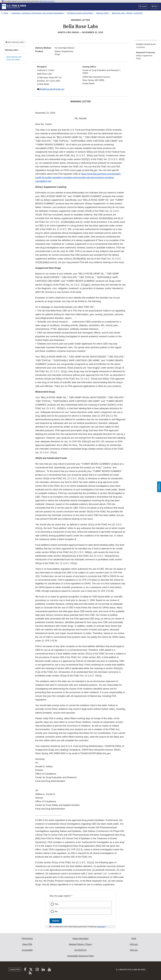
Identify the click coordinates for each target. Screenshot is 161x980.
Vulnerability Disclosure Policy (80, 956)
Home (6, 13)
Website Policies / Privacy (80, 944)
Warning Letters (102, 13)
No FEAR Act (80, 950)
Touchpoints (100, 927)
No (56, 911)
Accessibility (27, 950)
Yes (57, 904)
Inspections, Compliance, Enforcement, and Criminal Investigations (38, 13)
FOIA (134, 939)
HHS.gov (134, 944)
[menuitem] (146, 46)
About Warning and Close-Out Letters (14, 58)
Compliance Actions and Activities (80, 13)
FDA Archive (27, 939)
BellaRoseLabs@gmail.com (52, 89)
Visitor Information (80, 939)
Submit (56, 921)
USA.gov (134, 950)
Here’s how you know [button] (47, 1)
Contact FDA (15, 969)
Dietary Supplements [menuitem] (144, 56)
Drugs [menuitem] (138, 58)
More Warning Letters (15, 42)
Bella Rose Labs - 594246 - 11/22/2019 (127, 13)
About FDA (27, 944)
